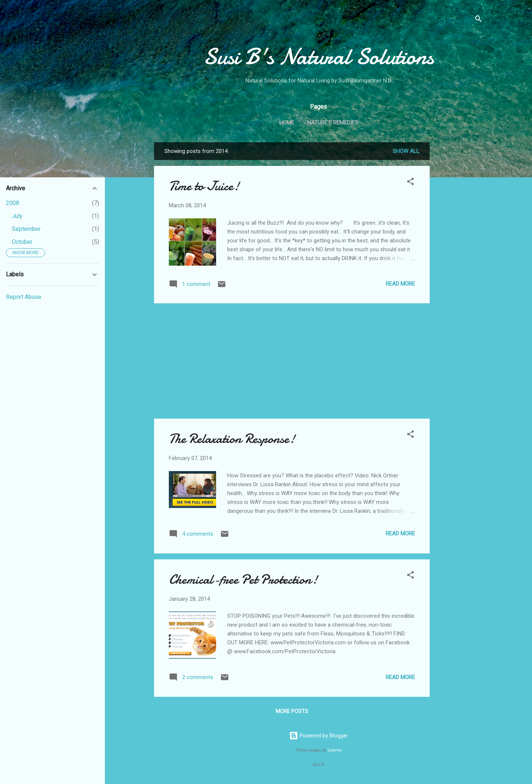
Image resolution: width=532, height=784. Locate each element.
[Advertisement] (459, 253)
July (17, 216)
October (22, 242)
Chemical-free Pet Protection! (243, 580)
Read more (400, 284)
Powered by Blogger (319, 736)
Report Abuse (24, 297)
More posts (292, 711)
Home (287, 123)
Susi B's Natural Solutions (318, 57)
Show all (406, 151)
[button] (410, 183)
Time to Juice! (204, 186)
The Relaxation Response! (232, 439)
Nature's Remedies (333, 123)
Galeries (335, 750)
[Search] (478, 20)
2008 (13, 203)
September (26, 229)
